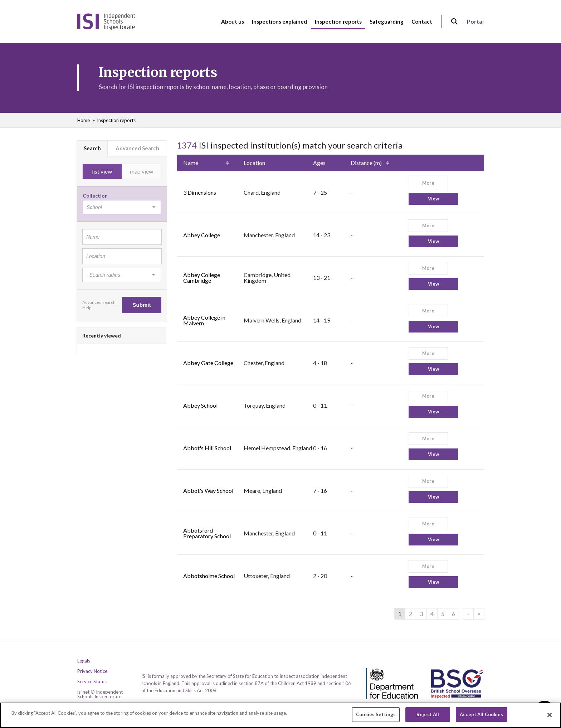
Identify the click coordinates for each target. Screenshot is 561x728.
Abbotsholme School (209, 576)
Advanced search (99, 302)
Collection (95, 196)
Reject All (428, 718)
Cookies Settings (376, 718)
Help (87, 308)
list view (102, 171)
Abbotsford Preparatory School (207, 533)
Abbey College (202, 235)
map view (142, 171)
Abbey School (200, 405)
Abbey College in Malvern (204, 320)
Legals (84, 661)
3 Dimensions (200, 192)
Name (191, 163)
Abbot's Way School (208, 491)
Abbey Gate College (208, 363)
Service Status (92, 682)
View (433, 199)
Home (84, 120)
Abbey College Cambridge (202, 278)
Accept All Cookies (481, 718)
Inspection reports (116, 120)
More (428, 183)
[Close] (550, 718)
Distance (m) (366, 163)
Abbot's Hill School (207, 448)
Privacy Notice (92, 671)
